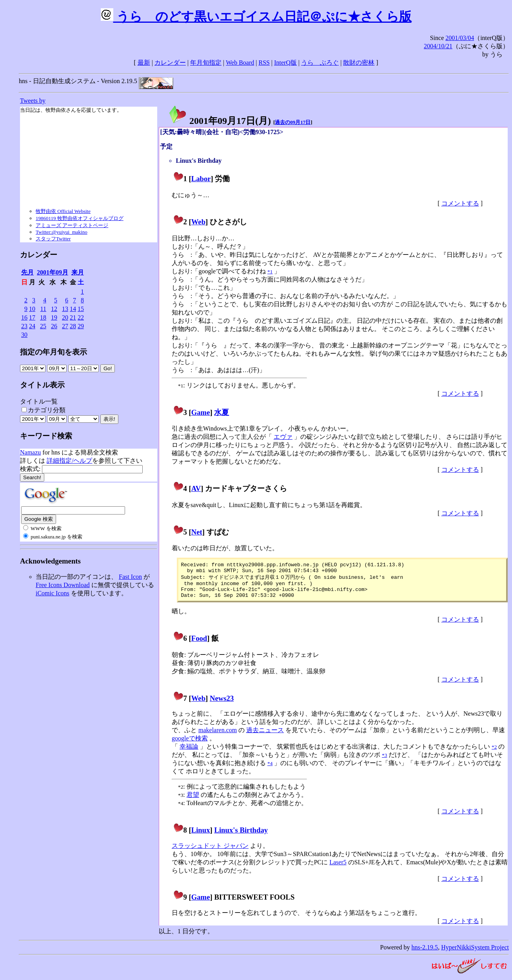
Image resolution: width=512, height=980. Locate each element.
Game (201, 412)
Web (198, 222)
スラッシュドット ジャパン (210, 852)
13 (65, 309)
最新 (144, 63)
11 (43, 309)
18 (43, 317)
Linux (201, 836)
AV (196, 488)
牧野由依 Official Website (63, 211)
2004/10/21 (438, 46)
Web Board (240, 63)
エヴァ (283, 437)
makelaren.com (218, 736)
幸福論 (189, 753)
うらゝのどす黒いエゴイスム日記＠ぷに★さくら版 (256, 16)
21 (73, 317)
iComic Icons (53, 593)
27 (65, 326)
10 (32, 309)
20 (65, 317)
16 (24, 317)
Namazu (30, 452)
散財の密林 (359, 63)
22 (81, 317)
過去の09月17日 (293, 122)
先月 (27, 272)
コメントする (460, 203)
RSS (264, 63)
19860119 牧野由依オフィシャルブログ (80, 218)
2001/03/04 (460, 38)
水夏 (222, 412)
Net (197, 532)
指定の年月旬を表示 (54, 352)
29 (81, 326)
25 (43, 326)
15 (81, 309)
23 (24, 326)
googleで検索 (190, 745)
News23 (222, 705)
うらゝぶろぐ (320, 63)
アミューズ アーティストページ (72, 225)
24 (32, 326)
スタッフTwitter (53, 239)
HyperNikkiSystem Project (475, 954)
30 (24, 335)
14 (73, 309)
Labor (201, 179)
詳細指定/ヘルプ (69, 461)
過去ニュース (265, 736)
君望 (193, 801)
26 (54, 326)
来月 (78, 272)
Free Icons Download (63, 585)
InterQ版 (285, 63)
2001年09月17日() (220, 121)
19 (54, 317)
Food (199, 645)
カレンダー (170, 63)
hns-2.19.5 (425, 954)
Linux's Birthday (241, 836)
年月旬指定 (206, 63)
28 (73, 326)
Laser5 (338, 868)
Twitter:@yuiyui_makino (62, 232)
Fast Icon (130, 577)
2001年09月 (53, 272)
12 (54, 309)
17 (32, 317)
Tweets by (33, 101)
